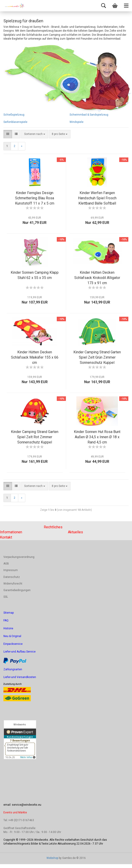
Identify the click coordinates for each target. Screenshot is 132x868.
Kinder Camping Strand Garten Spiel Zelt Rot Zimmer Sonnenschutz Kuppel (35, 437)
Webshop (52, 858)
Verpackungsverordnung (19, 557)
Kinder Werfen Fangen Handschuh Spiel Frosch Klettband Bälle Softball (97, 198)
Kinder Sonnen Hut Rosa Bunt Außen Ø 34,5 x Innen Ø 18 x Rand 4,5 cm (97, 437)
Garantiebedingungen (17, 590)
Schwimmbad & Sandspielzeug (89, 115)
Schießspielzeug (14, 115)
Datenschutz (12, 577)
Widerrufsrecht (13, 584)
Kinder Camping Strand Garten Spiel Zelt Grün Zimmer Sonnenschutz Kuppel (97, 357)
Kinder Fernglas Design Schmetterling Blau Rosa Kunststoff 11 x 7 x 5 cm (35, 198)
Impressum (11, 570)
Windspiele (76, 122)
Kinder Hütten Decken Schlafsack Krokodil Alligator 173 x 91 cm (97, 278)
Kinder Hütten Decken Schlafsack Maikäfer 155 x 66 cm (35, 357)
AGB (6, 564)
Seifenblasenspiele (15, 122)
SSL (6, 597)
